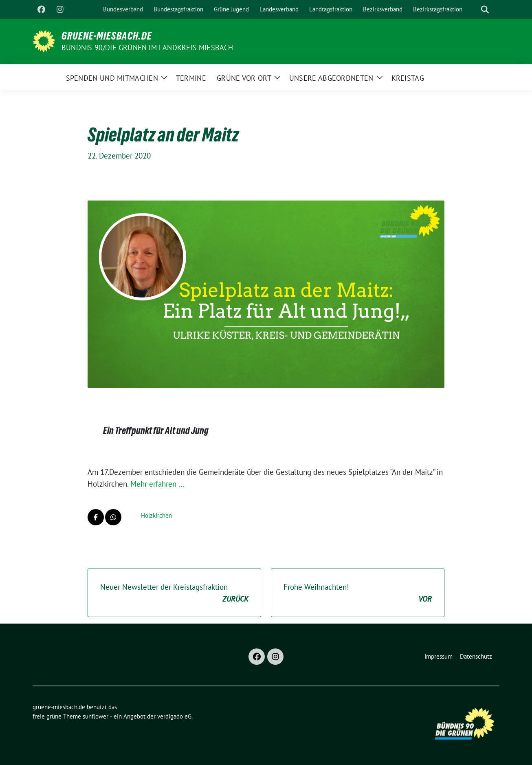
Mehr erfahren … (157, 484)
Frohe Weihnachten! (358, 593)
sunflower (96, 716)
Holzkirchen (156, 515)
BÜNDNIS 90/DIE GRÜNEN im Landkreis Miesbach (147, 47)
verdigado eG (174, 716)
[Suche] (473, 10)
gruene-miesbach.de (107, 36)
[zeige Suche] (485, 10)
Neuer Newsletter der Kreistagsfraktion (174, 593)
